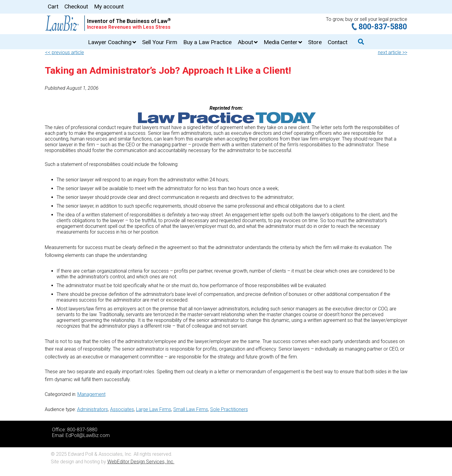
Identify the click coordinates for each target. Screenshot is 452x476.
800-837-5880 (383, 27)
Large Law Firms (154, 409)
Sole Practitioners (229, 409)
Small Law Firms (191, 409)
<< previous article (65, 52)
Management (91, 394)
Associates (122, 409)
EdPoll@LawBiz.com (88, 435)
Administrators (93, 409)
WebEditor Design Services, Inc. (141, 462)
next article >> (393, 52)
